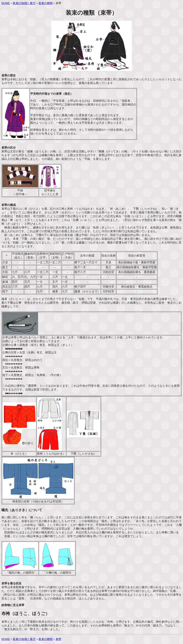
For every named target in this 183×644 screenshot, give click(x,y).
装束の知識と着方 (24, 3)
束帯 (58, 639)
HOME (6, 3)
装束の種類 (46, 3)
